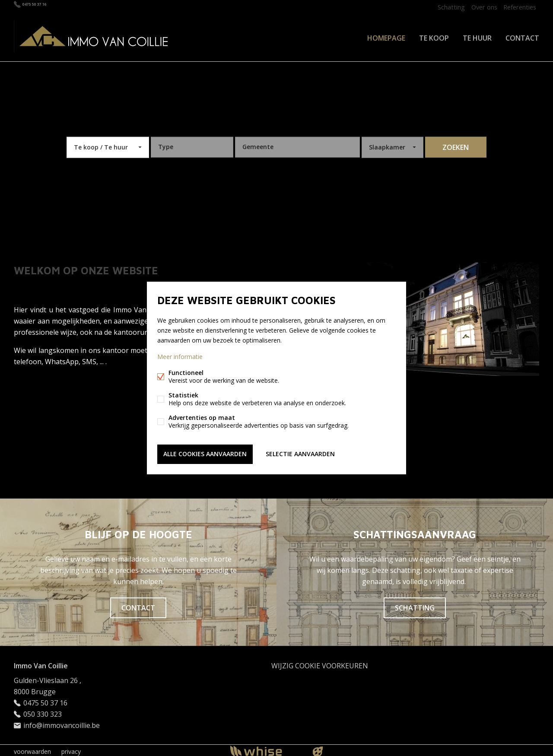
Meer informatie (180, 357)
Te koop (434, 36)
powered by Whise (266, 748)
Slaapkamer (387, 145)
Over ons (479, 7)
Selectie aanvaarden (300, 453)
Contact (522, 36)
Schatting (443, 7)
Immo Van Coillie (41, 663)
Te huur (477, 36)
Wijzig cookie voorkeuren (320, 663)
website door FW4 (318, 749)
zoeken (456, 145)
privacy (71, 749)
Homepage (386, 36)
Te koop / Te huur (101, 145)
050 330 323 (43, 712)
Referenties (518, 7)
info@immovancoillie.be (62, 723)
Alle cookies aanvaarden (205, 453)
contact (138, 605)
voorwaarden (32, 749)
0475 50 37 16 (44, 7)
